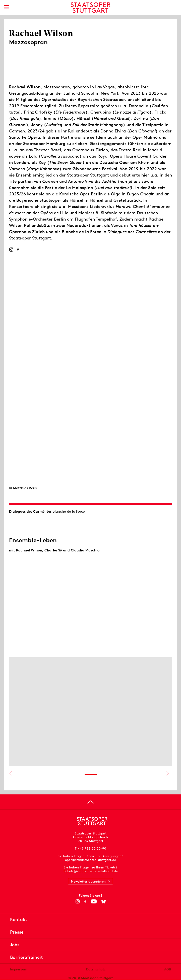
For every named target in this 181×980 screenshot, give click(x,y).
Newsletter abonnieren (88, 881)
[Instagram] (11, 250)
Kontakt (19, 919)
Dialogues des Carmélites (30, 511)
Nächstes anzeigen (168, 773)
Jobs (15, 945)
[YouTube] (94, 901)
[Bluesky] (104, 901)
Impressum (19, 969)
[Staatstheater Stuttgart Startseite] (90, 8)
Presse (17, 932)
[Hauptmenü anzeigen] (7, 7)
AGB (168, 969)
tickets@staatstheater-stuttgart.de (91, 871)
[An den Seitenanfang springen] (91, 802)
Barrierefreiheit (26, 957)
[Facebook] (18, 250)
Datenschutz (96, 969)
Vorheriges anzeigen (10, 773)
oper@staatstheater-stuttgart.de (90, 860)
